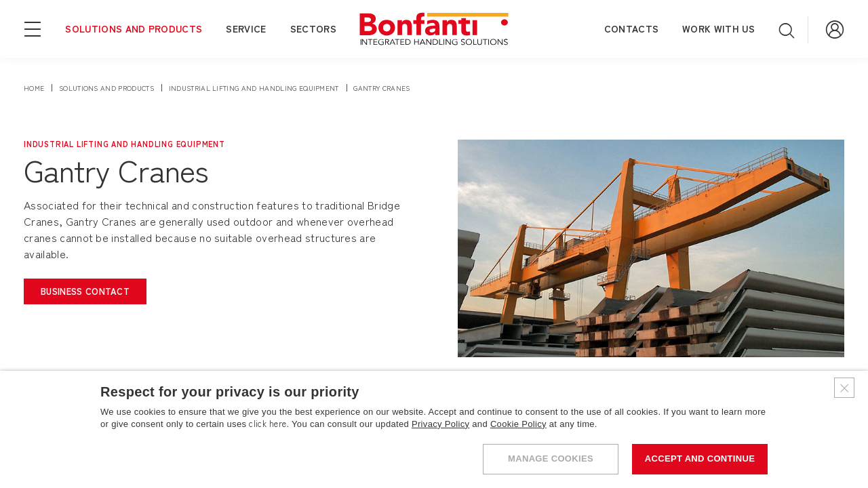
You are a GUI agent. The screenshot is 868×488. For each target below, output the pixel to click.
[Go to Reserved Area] (835, 28)
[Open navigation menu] (33, 28)
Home (34, 88)
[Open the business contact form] (85, 291)
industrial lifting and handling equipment (254, 88)
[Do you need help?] (821, 441)
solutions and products (106, 88)
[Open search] (787, 30)
